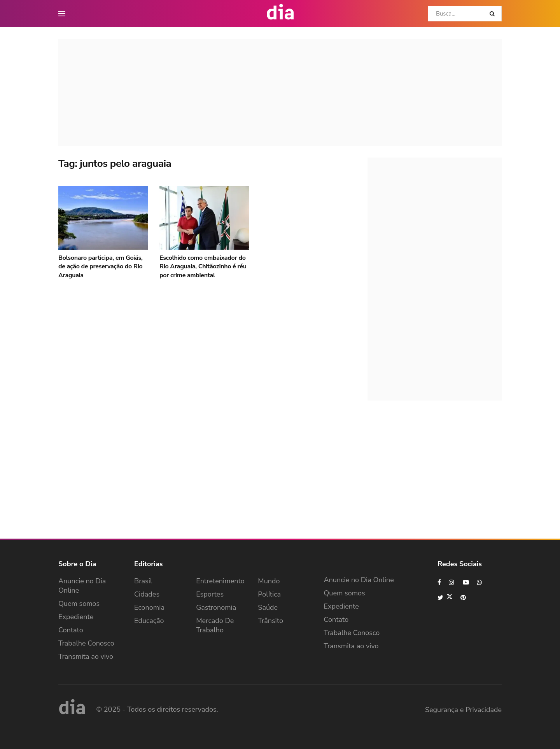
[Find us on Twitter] (445, 598)
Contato (71, 630)
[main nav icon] (62, 14)
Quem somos (79, 604)
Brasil (143, 581)
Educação (149, 621)
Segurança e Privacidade (463, 710)
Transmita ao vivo (86, 656)
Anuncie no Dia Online (82, 586)
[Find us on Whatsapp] (480, 582)
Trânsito (270, 621)
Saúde (268, 607)
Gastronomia (216, 607)
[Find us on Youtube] (466, 582)
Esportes (210, 594)
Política (269, 594)
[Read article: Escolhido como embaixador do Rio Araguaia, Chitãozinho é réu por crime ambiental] (204, 218)
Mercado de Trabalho (215, 625)
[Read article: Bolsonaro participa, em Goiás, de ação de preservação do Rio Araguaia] (103, 218)
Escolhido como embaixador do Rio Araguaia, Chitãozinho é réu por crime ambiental (203, 267)
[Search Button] (494, 14)
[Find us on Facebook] (439, 582)
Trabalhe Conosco (86, 643)
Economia (149, 607)
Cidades (147, 594)
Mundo (269, 581)
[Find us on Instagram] (452, 582)
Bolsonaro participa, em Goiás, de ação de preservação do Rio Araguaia (101, 267)
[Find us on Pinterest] (464, 598)
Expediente (76, 617)
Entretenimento (220, 581)
